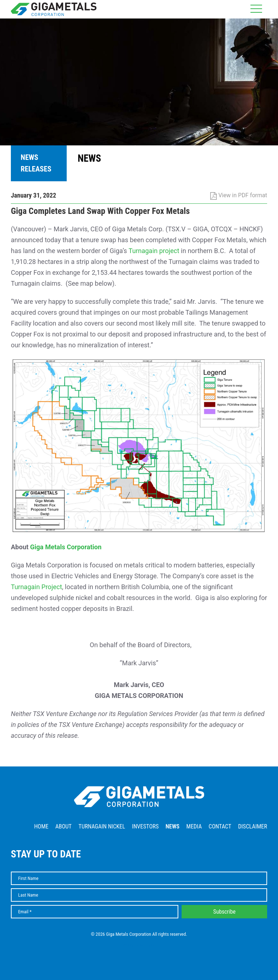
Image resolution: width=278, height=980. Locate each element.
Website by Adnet (139, 945)
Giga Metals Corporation (66, 547)
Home (41, 826)
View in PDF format (239, 195)
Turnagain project (154, 251)
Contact (220, 826)
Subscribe (224, 912)
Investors (145, 826)
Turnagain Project (36, 587)
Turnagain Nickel (102, 826)
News (173, 826)
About (64, 826)
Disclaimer (253, 826)
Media (194, 826)
